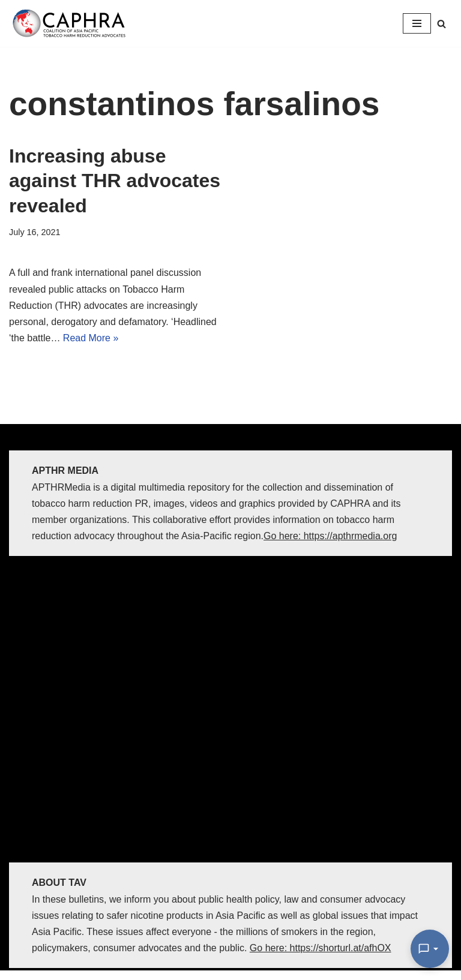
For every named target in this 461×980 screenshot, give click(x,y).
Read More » (91, 338)
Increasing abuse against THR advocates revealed (115, 181)
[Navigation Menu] (417, 23)
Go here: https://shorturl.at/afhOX (321, 948)
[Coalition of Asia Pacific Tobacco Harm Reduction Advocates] (72, 23)
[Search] (441, 24)
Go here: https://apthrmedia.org (330, 536)
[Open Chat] (430, 949)
